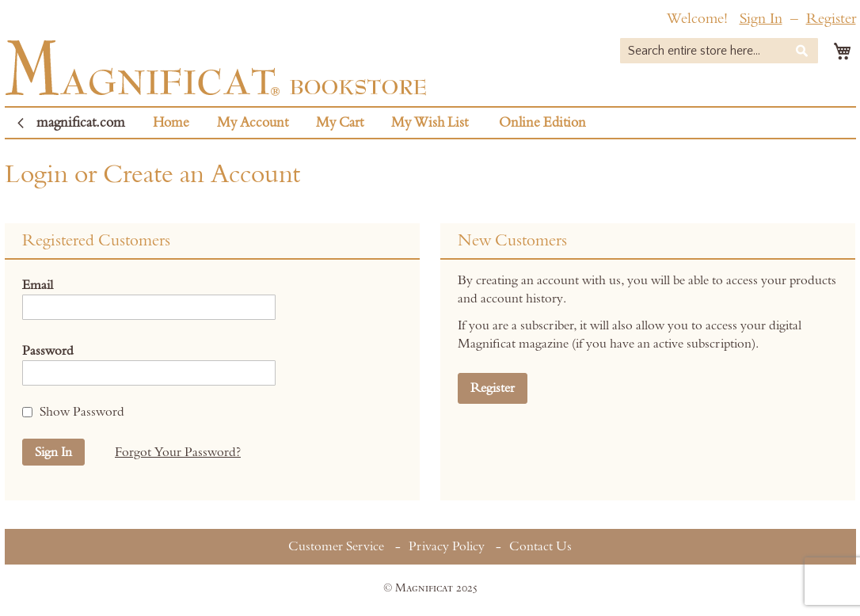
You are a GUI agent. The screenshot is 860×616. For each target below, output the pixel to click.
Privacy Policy (447, 546)
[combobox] (719, 51)
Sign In (761, 19)
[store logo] (216, 68)
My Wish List (430, 123)
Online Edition (542, 123)
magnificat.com (81, 123)
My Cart (340, 123)
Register (831, 19)
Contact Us (540, 546)
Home (171, 123)
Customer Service (336, 546)
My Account (253, 123)
